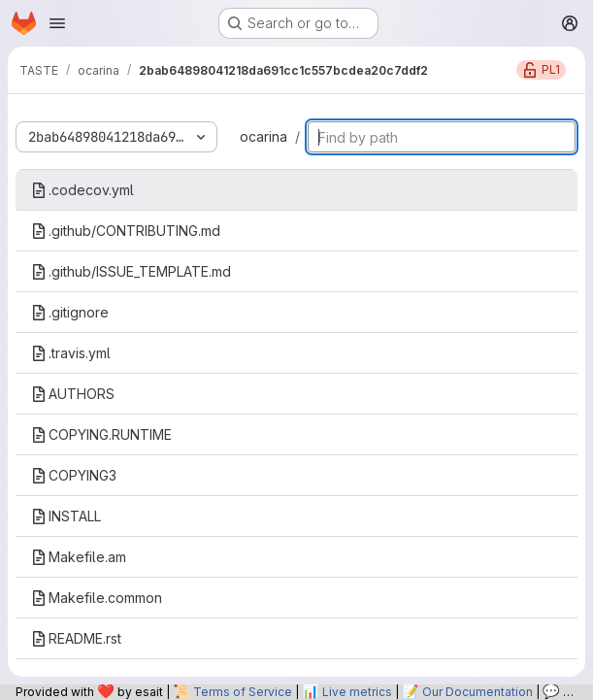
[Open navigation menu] (57, 23)
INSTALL (66, 516)
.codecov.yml (82, 190)
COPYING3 (74, 475)
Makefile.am (79, 557)
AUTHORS (73, 394)
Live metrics (357, 692)
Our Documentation (478, 692)
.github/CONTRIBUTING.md (126, 231)
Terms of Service (243, 692)
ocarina (264, 136)
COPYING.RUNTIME (101, 434)
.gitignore (70, 312)
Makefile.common (97, 598)
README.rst (76, 638)
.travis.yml (71, 353)
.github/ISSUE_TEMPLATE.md (131, 271)
